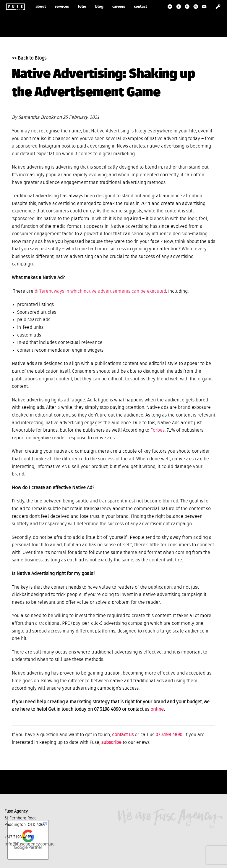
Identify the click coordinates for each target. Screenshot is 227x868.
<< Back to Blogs (29, 58)
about (41, 7)
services (62, 7)
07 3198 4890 (169, 735)
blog (99, 7)
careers (119, 7)
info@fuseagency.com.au (30, 844)
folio (82, 7)
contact (140, 7)
